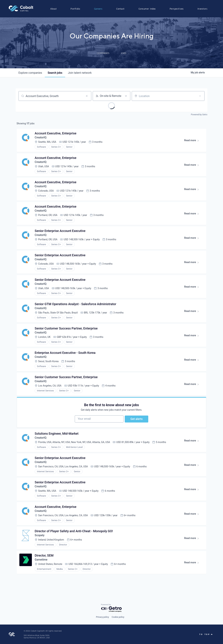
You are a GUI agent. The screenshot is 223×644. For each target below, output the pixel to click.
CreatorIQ (41, 138)
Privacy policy (102, 617)
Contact (120, 9)
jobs (55, 73)
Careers (98, 9)
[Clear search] (87, 96)
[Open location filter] (200, 96)
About (53, 9)
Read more (193, 141)
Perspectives (177, 9)
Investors (203, 9)
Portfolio (75, 9)
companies (30, 73)
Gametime (41, 566)
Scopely (40, 541)
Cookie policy (118, 617)
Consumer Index (147, 9)
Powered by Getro (199, 115)
